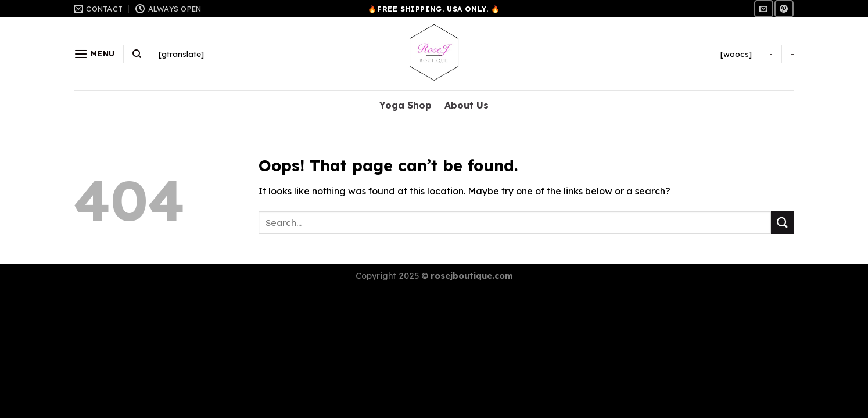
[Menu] (94, 54)
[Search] (137, 54)
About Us (467, 105)
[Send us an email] (763, 8)
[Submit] (783, 223)
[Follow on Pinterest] (784, 8)
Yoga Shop (406, 105)
